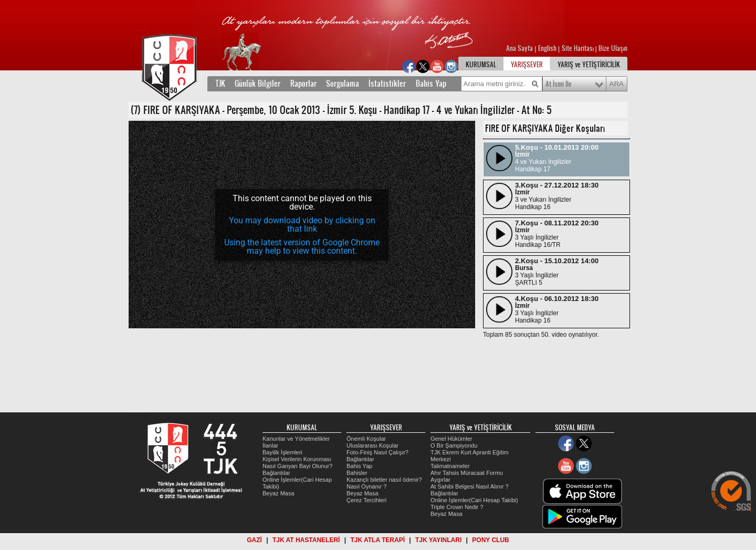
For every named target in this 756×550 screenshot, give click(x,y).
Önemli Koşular (366, 439)
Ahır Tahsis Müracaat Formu (467, 473)
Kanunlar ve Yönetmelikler (296, 439)
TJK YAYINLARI (438, 540)
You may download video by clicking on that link (302, 225)
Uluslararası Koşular (372, 445)
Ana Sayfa (520, 48)
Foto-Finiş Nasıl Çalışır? (377, 452)
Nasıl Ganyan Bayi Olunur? (297, 466)
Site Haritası (579, 48)
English (547, 48)
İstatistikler (387, 84)
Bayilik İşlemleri (282, 452)
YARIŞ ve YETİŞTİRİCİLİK (589, 65)
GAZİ (254, 540)
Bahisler (357, 473)
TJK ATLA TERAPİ (377, 540)
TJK (220, 84)
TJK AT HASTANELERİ (306, 540)
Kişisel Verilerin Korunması (297, 459)
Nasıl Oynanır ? (366, 486)
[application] (302, 225)
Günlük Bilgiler (258, 84)
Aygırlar (440, 480)
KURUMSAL (481, 65)
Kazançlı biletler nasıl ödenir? (384, 480)
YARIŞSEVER (527, 65)
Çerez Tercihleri (366, 500)
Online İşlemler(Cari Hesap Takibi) (474, 500)
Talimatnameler (450, 466)
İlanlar (270, 445)
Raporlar (303, 84)
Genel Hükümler (451, 439)
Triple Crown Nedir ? (457, 507)
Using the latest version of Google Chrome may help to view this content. (302, 247)
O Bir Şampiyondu (454, 445)
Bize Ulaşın (613, 48)
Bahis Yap (431, 84)
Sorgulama (343, 84)
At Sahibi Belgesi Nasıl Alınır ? (470, 486)
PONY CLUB (490, 540)
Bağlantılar (276, 473)
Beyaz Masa (279, 493)
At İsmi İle (559, 84)
